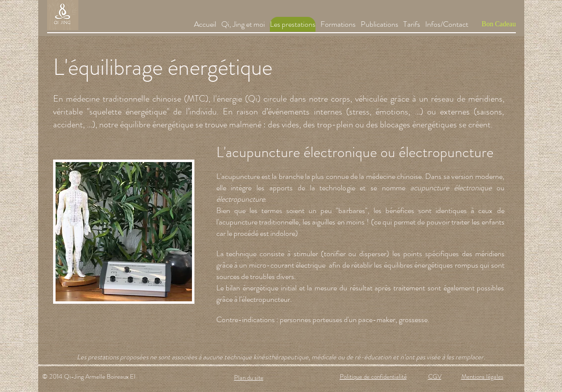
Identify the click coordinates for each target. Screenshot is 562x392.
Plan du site (249, 377)
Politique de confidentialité (373, 376)
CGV (435, 376)
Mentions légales (482, 376)
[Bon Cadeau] (499, 24)
